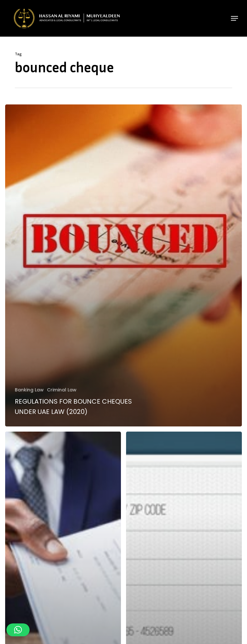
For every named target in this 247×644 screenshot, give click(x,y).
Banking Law (29, 390)
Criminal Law (62, 390)
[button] (234, 18)
